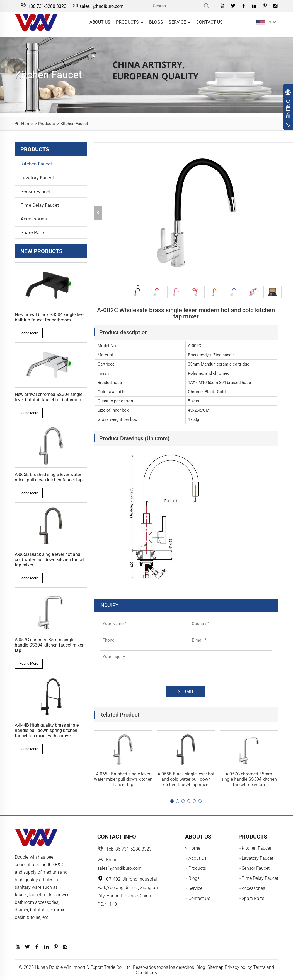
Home (27, 124)
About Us (100, 22)
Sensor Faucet (36, 191)
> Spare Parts (251, 898)
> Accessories (252, 888)
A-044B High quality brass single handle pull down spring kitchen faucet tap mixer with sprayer (47, 730)
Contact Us (210, 22)
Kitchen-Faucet (36, 164)
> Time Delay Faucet (258, 878)
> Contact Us (198, 898)
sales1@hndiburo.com (98, 6)
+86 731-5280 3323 (43, 6)
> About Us (196, 858)
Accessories (34, 219)
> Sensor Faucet (254, 868)
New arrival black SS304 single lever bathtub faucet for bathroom (50, 317)
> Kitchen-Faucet (72, 124)
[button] (172, 801)
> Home (193, 848)
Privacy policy (238, 967)
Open (288, 108)
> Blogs (192, 878)
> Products (44, 124)
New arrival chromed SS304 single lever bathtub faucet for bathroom (49, 397)
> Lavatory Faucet (256, 858)
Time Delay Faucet (40, 205)
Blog (201, 967)
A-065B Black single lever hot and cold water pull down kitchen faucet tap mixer (50, 560)
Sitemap (215, 967)
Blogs (156, 22)
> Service (194, 888)
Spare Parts (33, 232)
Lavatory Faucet (37, 178)
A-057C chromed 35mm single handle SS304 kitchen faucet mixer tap (49, 645)
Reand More (29, 333)
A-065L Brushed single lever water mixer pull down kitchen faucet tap (49, 477)
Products (130, 22)
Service (180, 22)
